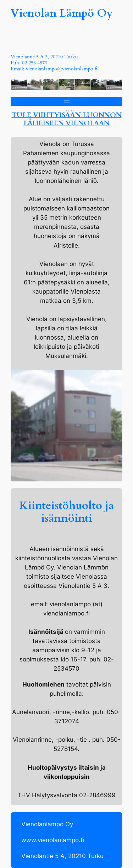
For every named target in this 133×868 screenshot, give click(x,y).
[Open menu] (67, 102)
